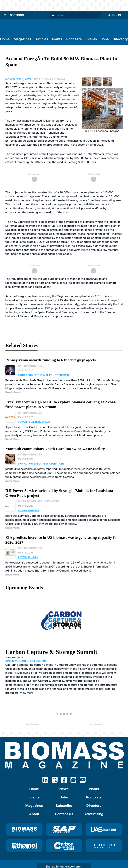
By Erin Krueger (30, 366)
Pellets (33, 422)
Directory (120, 39)
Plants (57, 39)
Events (91, 39)
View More (27, 693)
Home (5, 39)
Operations (57, 464)
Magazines (22, 39)
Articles (42, 39)
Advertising (94, 814)
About (34, 814)
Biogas (22, 375)
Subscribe (64, 806)
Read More (12, 392)
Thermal (43, 375)
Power (32, 375)
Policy (54, 375)
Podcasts (74, 39)
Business (64, 375)
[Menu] (5, 15)
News (64, 789)
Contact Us (64, 814)
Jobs (105, 39)
